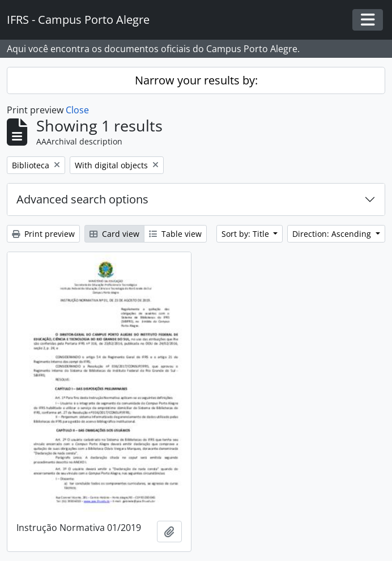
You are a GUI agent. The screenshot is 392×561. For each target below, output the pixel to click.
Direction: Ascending (333, 234)
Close (77, 110)
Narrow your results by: (196, 80)
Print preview (43, 234)
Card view (114, 234)
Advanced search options (82, 199)
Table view (175, 234)
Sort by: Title (246, 234)
